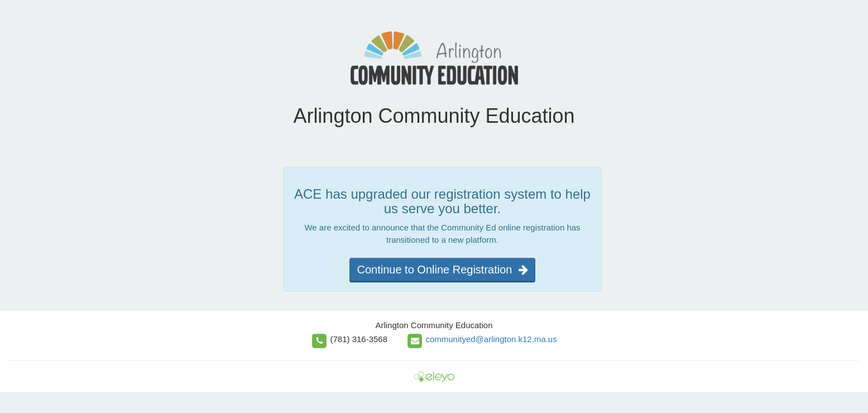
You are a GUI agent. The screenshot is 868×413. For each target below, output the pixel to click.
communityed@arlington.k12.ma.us (491, 339)
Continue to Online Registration (442, 270)
